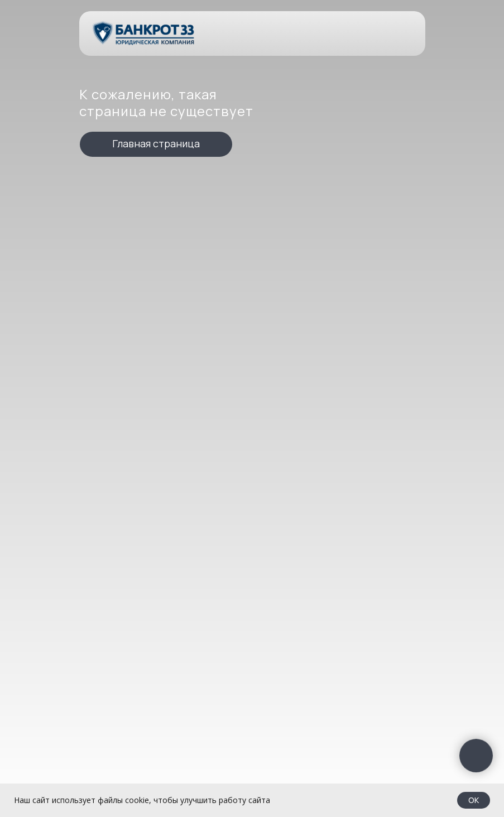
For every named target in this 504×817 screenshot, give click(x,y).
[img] (144, 33)
